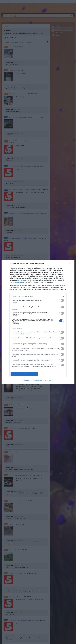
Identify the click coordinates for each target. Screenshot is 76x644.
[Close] (71, 264)
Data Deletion (27, 381)
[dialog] (38, 322)
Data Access (38, 381)
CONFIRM (24, 374)
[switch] (62, 300)
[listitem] (38, 296)
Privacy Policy (49, 381)
